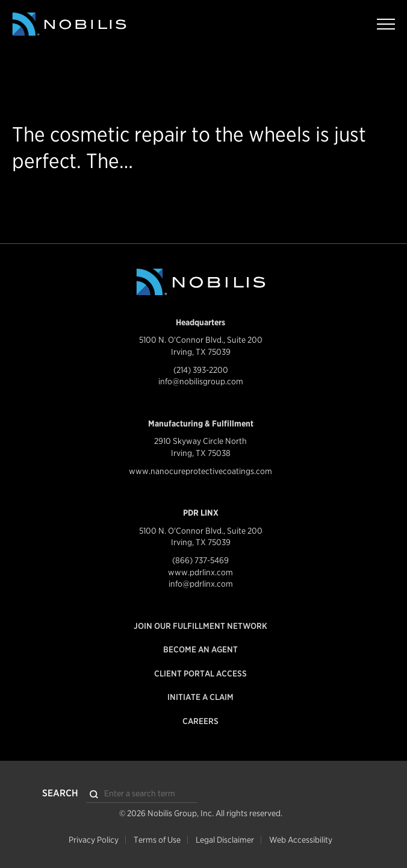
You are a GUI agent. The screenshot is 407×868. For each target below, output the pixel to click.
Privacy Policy (94, 840)
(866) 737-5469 (200, 560)
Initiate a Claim (200, 697)
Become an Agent (200, 649)
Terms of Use (157, 840)
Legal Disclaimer (225, 840)
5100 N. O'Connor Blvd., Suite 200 (201, 340)
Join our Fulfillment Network (200, 626)
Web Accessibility (301, 840)
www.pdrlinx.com (200, 572)
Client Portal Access (200, 673)
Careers (200, 721)
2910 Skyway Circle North (200, 441)
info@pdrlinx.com (201, 584)
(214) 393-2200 (201, 370)
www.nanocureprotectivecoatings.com (200, 471)
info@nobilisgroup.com (201, 381)
